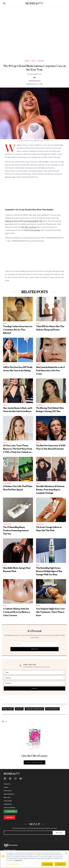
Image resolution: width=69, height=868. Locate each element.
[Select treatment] (34, 683)
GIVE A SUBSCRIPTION (35, 762)
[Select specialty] (34, 678)
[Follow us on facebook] (5, 779)
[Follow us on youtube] (21, 779)
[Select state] (34, 672)
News (38, 606)
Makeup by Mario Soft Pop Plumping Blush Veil (24, 221)
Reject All (60, 864)
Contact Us (7, 784)
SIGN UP (34, 649)
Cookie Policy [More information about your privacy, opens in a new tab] (18, 860)
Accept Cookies (47, 864)
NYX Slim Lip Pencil (29, 227)
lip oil (19, 709)
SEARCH (34, 688)
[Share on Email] (6, 722)
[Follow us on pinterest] (10, 779)
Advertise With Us (9, 794)
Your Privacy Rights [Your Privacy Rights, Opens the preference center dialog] (13, 864)
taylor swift (52, 709)
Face (34, 61)
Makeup (41, 61)
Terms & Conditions (10, 808)
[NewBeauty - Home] (34, 3)
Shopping (7, 483)
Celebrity (40, 405)
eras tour (8, 709)
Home (27, 61)
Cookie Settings (11, 811)
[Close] (66, 853)
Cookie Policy (8, 804)
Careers (6, 787)
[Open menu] (4, 3)
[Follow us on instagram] (15, 779)
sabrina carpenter (34, 709)
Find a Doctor (8, 791)
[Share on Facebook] (3, 722)
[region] (34, 859)
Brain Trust (7, 797)
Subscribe (9, 817)
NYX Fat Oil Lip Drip (32, 230)
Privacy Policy (8, 801)
